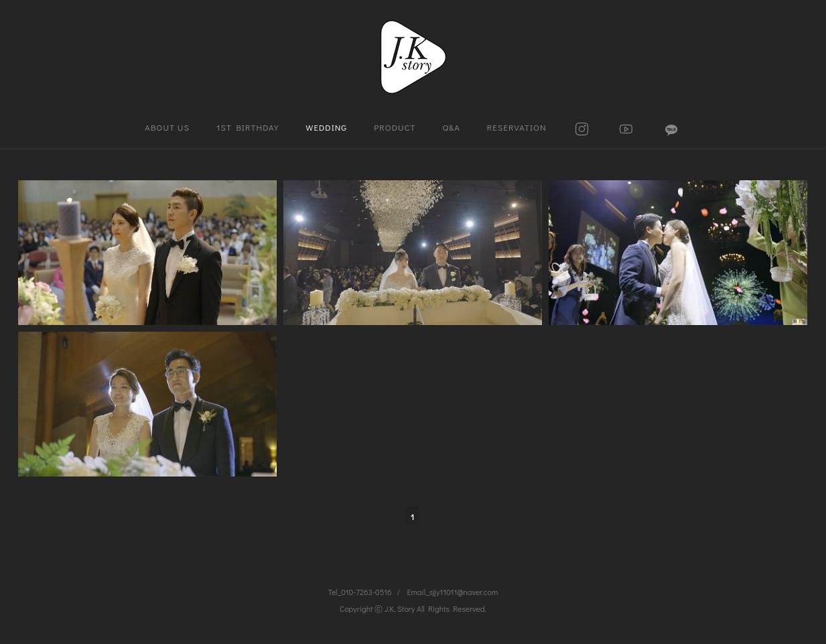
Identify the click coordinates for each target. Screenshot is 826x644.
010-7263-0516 (366, 592)
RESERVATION (517, 127)
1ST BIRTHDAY (248, 127)
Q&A (452, 127)
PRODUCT (395, 127)
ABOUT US (167, 127)
